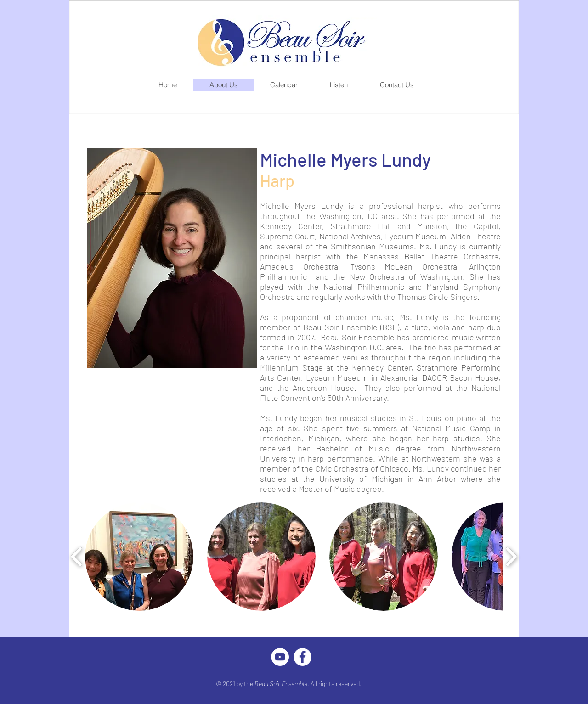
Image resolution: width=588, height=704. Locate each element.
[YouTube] (280, 657)
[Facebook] (302, 657)
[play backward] (77, 557)
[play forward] (511, 557)
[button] (139, 557)
